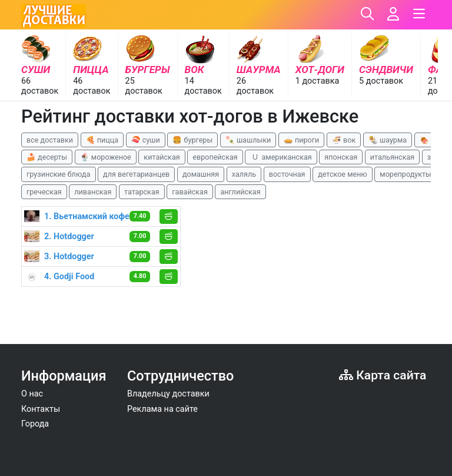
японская (341, 157)
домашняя (201, 174)
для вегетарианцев (136, 174)
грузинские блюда (59, 174)
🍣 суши (146, 140)
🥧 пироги (301, 140)
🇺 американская (281, 157)
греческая (44, 192)
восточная (287, 174)
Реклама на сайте (162, 409)
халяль (244, 174)
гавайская (190, 192)
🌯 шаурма (388, 140)
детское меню (343, 174)
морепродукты (406, 174)
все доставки (50, 140)
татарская (142, 192)
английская (240, 192)
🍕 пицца (102, 140)
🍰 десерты (47, 157)
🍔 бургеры (192, 140)
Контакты (41, 409)
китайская (162, 157)
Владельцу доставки (168, 394)
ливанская (93, 192)
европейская (215, 157)
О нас (32, 394)
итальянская (393, 157)
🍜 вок (344, 140)
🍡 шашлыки (248, 140)
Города (35, 424)
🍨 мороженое (106, 157)
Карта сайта (383, 375)
